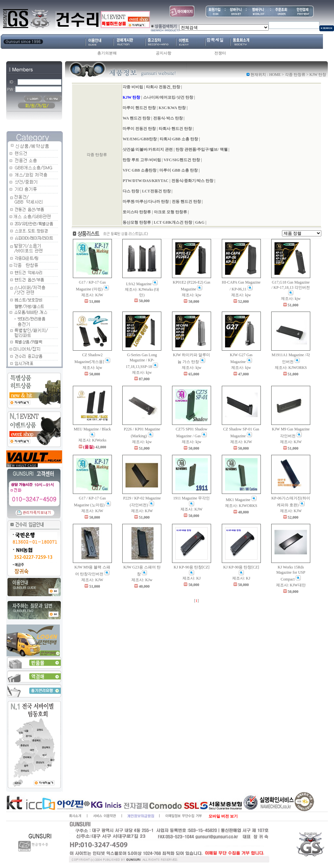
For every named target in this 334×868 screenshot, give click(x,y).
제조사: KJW (92, 295)
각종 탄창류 (295, 75)
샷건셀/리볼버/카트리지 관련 (148, 149)
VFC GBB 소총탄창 (140, 170)
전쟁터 (220, 53)
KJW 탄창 (131, 97)
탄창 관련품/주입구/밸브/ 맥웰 (202, 149)
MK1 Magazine (241, 500)
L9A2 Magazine (142, 284)
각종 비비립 (133, 87)
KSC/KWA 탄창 (172, 108)
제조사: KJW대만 (291, 585)
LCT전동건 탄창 (156, 191)
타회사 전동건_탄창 (163, 87)
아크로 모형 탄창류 (170, 212)
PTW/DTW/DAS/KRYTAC (146, 181)
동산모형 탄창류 (137, 222)
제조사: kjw (192, 295)
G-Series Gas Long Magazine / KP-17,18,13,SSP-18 (142, 361)
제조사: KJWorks (93, 440)
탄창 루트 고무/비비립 (142, 160)
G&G (200, 222)
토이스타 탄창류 (137, 212)
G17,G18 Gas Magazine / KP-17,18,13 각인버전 (291, 288)
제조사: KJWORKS (291, 368)
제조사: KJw (142, 580)
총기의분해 (107, 53)
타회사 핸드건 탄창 (175, 129)
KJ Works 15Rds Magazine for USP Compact (291, 573)
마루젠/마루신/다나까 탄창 (146, 202)
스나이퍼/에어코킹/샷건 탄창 (168, 97)
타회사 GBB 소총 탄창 (179, 139)
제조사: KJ (192, 578)
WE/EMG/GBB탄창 (140, 139)
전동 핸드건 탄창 (186, 202)
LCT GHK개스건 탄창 (174, 222)
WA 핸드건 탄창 (136, 118)
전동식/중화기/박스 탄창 (193, 181)
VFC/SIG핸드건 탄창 (182, 160)
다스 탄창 (131, 191)
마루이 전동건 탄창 (139, 129)
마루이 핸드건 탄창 (139, 108)
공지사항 (164, 53)
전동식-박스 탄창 (168, 118)
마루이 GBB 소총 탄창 (179, 170)
